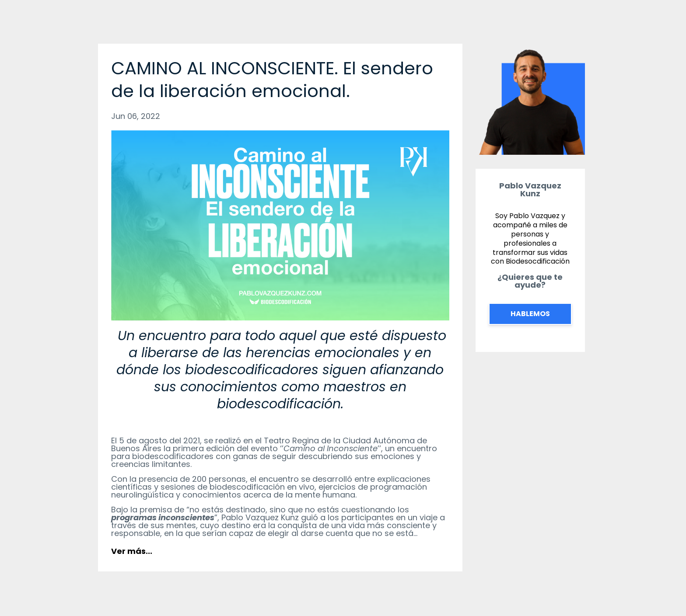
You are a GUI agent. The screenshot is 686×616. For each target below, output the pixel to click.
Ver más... (132, 551)
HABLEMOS (530, 314)
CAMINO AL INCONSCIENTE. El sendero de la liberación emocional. (272, 80)
